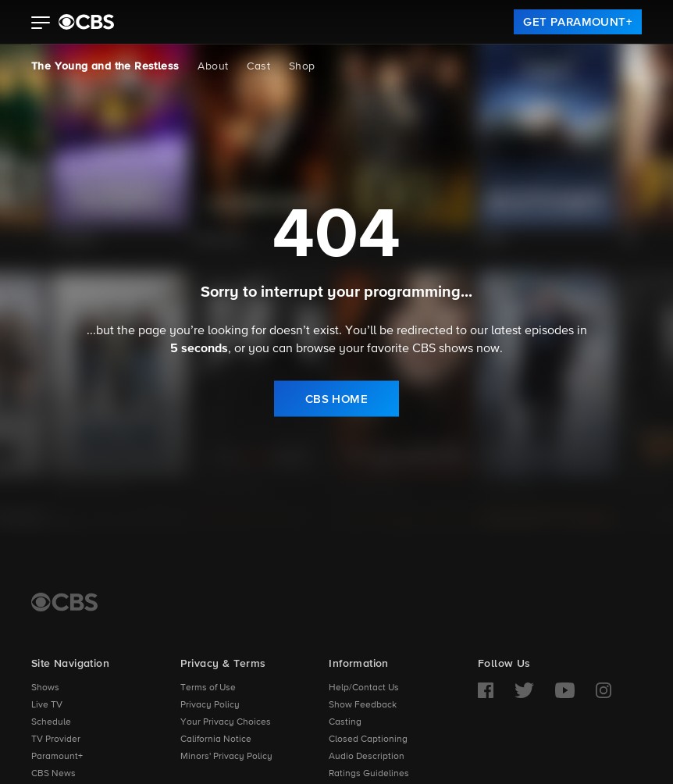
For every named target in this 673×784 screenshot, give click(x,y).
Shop (302, 66)
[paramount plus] (86, 22)
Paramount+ (57, 757)
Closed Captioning (368, 739)
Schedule (51, 722)
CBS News (53, 774)
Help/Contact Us (364, 688)
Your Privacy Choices (226, 722)
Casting (345, 722)
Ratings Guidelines (369, 774)
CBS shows (443, 349)
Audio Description (367, 757)
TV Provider (56, 739)
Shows (45, 688)
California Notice (216, 739)
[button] (41, 24)
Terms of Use (208, 688)
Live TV (47, 705)
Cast (258, 66)
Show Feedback (363, 705)
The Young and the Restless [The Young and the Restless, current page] (105, 66)
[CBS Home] (64, 602)
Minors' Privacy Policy (226, 757)
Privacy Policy (210, 705)
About (213, 66)
